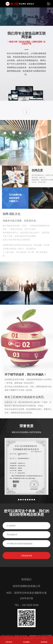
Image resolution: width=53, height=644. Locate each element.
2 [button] (6, 164)
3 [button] (8, 164)
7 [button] (32, 508)
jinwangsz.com (35, 636)
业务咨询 (9, 642)
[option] (26, 475)
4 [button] (25, 508)
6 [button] (30, 508)
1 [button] (4, 164)
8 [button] (34, 508)
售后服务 (26, 642)
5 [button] (28, 508)
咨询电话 (44, 642)
